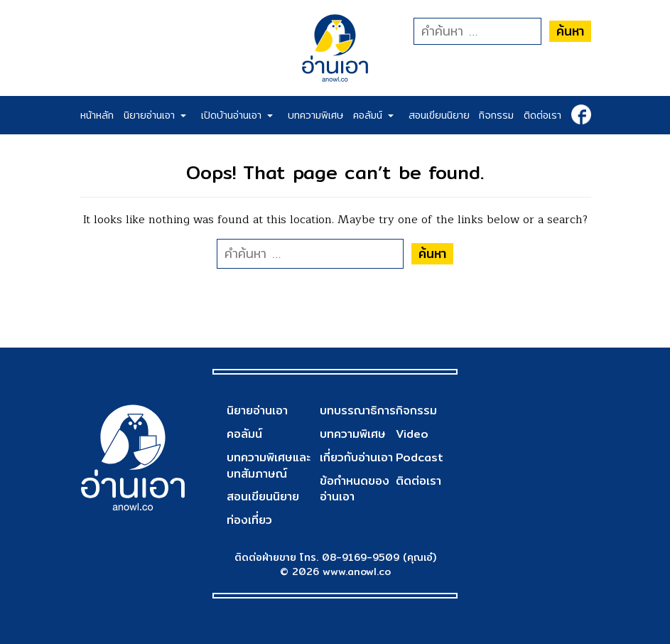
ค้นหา (570, 31)
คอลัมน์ (373, 115)
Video (412, 434)
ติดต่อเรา (542, 115)
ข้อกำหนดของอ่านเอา (355, 489)
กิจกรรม (496, 115)
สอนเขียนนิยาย (439, 115)
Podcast (420, 457)
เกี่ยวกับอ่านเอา (356, 457)
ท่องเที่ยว (249, 520)
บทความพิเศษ (315, 115)
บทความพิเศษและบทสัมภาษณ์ (269, 466)
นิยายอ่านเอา (155, 115)
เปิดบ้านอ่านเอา (237, 115)
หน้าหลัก (97, 115)
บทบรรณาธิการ (358, 410)
